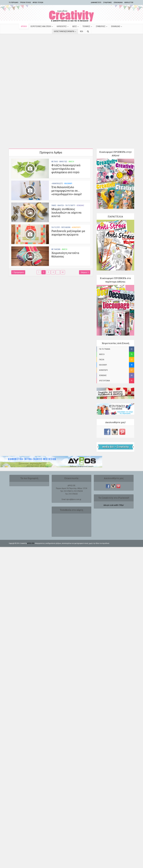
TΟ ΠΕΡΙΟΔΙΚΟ (14, 2)
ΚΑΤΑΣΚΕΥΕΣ (62, 26)
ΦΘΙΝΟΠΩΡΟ (76, 212)
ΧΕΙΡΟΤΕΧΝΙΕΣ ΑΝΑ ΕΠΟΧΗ (41, 26)
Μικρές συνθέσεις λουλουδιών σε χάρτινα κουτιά (66, 197)
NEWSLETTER (129, 2)
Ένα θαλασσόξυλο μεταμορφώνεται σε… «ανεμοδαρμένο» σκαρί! (67, 176)
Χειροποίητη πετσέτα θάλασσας (65, 240)
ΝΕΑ (81, 31)
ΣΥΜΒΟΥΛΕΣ (101, 26)
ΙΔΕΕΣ (75, 26)
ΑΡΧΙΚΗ (24, 26)
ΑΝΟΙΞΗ (71, 147)
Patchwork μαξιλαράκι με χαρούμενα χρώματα (68, 218)
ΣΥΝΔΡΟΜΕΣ (108, 2)
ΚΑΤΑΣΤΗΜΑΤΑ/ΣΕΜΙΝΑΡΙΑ (64, 31)
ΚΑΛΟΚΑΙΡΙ (68, 168)
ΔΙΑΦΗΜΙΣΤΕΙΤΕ (96, 2)
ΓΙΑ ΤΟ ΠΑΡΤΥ (70, 190)
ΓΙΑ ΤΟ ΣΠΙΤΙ (56, 212)
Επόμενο (84, 257)
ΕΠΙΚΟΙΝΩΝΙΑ (118, 2)
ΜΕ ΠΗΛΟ (55, 147)
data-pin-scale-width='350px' (114, 490)
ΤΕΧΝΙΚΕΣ (86, 26)
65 (63, 257)
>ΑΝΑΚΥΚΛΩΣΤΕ (57, 168)
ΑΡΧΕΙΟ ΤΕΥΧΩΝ (38, 2)
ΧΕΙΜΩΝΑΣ (80, 190)
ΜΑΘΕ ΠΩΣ (63, 147)
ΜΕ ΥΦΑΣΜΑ (56, 234)
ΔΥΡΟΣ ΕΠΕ (31, 528)
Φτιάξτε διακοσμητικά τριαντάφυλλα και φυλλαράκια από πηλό (66, 154)
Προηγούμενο (19, 257)
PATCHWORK (66, 212)
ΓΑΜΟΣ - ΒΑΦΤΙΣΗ (58, 190)
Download (116, 26)
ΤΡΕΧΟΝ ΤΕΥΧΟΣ (25, 2)
